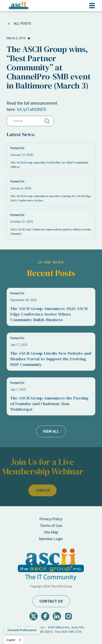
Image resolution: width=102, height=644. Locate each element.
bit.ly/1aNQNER (32, 109)
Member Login (51, 539)
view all (51, 431)
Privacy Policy (51, 519)
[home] (18, 6)
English (11, 640)
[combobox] (14, 640)
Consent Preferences (22, 630)
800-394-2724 (72, 632)
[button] (92, 6)
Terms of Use (51, 526)
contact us (51, 601)
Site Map (51, 532)
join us (32, 490)
